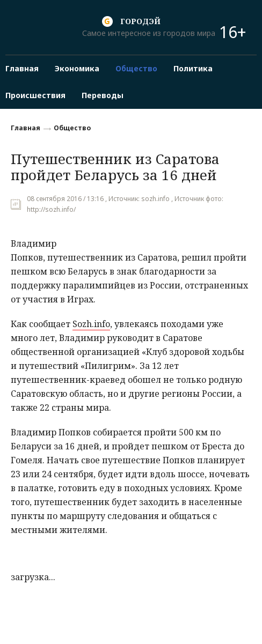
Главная (26, 128)
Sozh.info (91, 324)
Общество (72, 128)
